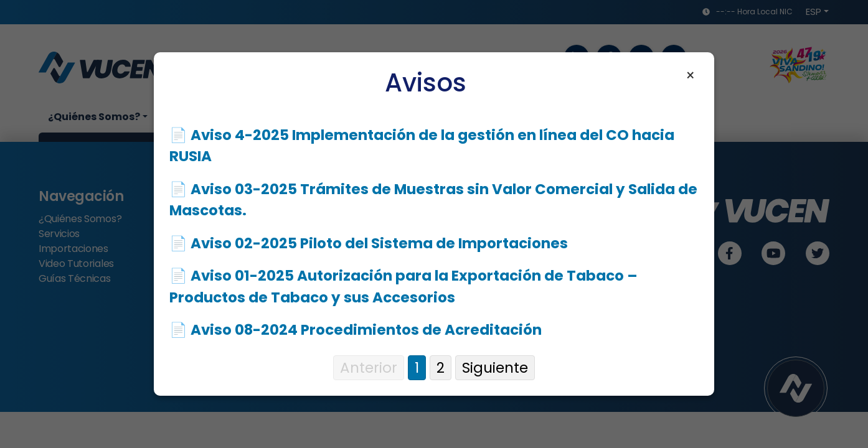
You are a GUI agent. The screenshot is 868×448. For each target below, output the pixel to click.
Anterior (369, 368)
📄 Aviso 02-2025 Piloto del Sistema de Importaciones (369, 243)
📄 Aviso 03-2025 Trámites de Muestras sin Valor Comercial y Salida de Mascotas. (433, 200)
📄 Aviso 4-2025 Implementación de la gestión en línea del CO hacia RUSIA (422, 146)
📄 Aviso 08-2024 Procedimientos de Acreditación (356, 330)
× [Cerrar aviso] (690, 76)
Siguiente (495, 368)
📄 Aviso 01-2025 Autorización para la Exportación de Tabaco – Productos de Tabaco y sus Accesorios (403, 287)
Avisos (426, 83)
